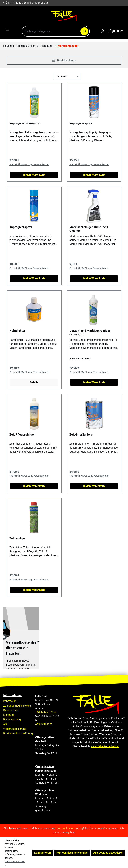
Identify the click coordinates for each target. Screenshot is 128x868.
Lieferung (9, 715)
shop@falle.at (40, 3)
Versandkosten (65, 829)
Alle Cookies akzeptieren (108, 853)
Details (34, 382)
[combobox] (56, 31)
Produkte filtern (64, 60)
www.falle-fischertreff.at (105, 746)
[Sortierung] (67, 76)
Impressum (10, 701)
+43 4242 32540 (20, 3)
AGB (6, 724)
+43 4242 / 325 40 (46, 712)
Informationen (13, 695)
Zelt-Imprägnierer (82, 434)
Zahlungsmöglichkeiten (17, 706)
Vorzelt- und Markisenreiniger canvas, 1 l (90, 333)
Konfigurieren (43, 853)
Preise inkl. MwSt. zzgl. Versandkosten (29, 164)
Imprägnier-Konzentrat (25, 123)
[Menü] (7, 29)
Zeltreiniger (17, 538)
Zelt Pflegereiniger (22, 434)
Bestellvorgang (12, 720)
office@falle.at (44, 724)
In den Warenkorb (34, 175)
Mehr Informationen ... (15, 863)
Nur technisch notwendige (72, 853)
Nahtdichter (17, 331)
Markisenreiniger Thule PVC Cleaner (89, 229)
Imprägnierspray (81, 123)
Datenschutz (11, 710)
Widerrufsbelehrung (15, 729)
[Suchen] (84, 31)
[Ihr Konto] (103, 31)
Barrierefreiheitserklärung (18, 734)
